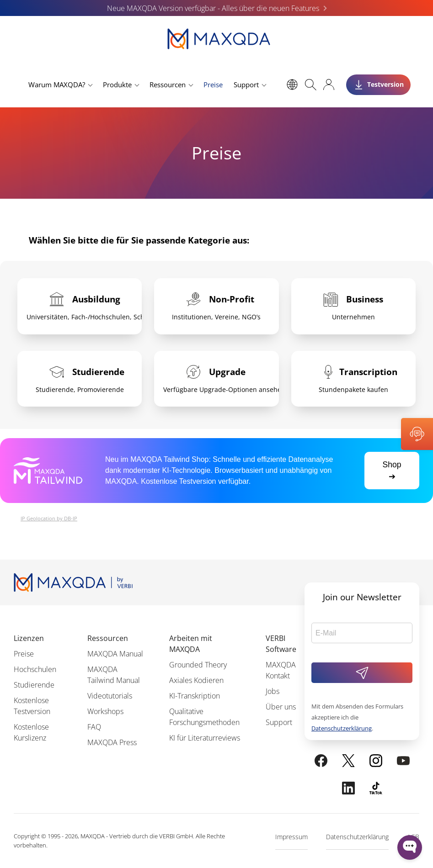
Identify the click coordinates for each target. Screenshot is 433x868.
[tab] (80, 306)
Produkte (117, 85)
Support (246, 85)
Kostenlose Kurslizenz (31, 732)
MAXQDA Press (112, 742)
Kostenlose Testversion (32, 706)
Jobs (273, 691)
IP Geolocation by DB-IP (49, 518)
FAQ (94, 727)
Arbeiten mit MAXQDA (191, 644)
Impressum (291, 837)
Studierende (34, 685)
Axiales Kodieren (196, 680)
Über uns (281, 707)
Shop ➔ (392, 471)
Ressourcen (168, 85)
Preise (213, 85)
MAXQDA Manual (115, 654)
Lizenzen (29, 638)
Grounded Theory (198, 665)
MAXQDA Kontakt (281, 670)
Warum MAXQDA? (57, 85)
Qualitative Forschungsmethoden (204, 717)
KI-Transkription (195, 696)
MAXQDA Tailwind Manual (114, 675)
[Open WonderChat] (410, 847)
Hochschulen (35, 669)
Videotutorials (110, 696)
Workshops (105, 711)
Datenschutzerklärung (342, 728)
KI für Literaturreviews (205, 738)
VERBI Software (281, 644)
